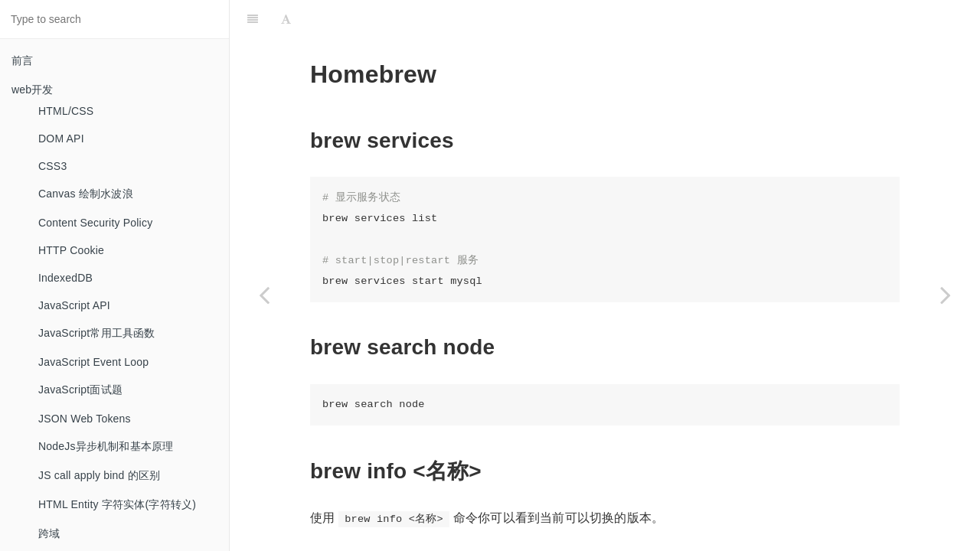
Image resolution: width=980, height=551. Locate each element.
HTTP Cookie (71, 250)
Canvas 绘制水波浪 (86, 194)
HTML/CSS (66, 111)
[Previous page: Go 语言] (264, 295)
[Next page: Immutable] (946, 295)
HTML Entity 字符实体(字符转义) (117, 504)
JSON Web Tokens (85, 419)
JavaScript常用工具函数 (97, 333)
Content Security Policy (95, 223)
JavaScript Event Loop (93, 362)
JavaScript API (74, 305)
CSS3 (52, 166)
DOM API (61, 139)
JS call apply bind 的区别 (99, 475)
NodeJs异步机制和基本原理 (106, 446)
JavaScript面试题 (80, 390)
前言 (22, 60)
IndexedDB (65, 278)
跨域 (49, 533)
